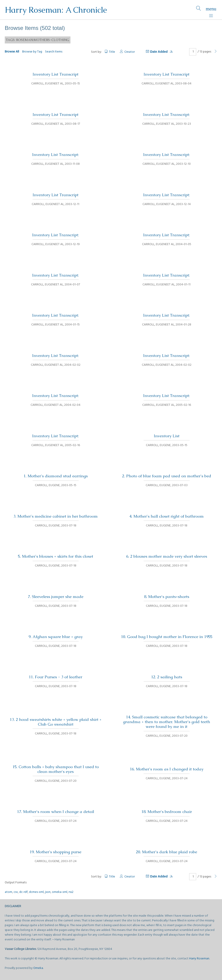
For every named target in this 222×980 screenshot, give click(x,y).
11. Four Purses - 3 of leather (55, 677)
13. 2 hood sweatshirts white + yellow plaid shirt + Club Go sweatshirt (56, 722)
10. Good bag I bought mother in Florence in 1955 (167, 637)
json (48, 892)
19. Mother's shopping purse (55, 852)
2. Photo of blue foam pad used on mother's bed (167, 476)
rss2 (71, 892)
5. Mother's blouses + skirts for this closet (55, 556)
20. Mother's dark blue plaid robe (166, 852)
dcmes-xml (36, 892)
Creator (130, 52)
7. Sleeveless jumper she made (56, 597)
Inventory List (167, 436)
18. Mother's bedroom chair (167, 812)
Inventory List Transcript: (166, 115)
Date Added (161, 52)
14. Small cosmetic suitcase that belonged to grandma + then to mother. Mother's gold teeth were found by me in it (166, 722)
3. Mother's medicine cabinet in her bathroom (55, 516)
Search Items (54, 52)
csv (16, 892)
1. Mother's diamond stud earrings (56, 476)
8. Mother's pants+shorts (167, 597)
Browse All (12, 52)
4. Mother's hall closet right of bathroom (166, 516)
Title (112, 52)
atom (8, 892)
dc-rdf (23, 892)
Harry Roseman (199, 959)
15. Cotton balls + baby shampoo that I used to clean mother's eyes (56, 769)
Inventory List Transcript (55, 74)
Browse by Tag (32, 52)
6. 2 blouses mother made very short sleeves (167, 556)
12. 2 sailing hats (167, 677)
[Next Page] (216, 52)
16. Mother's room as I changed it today (167, 769)
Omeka (38, 968)
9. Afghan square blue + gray (56, 637)
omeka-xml (60, 892)
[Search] (199, 10)
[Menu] (211, 10)
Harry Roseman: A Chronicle (56, 10)
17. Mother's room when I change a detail (55, 812)
